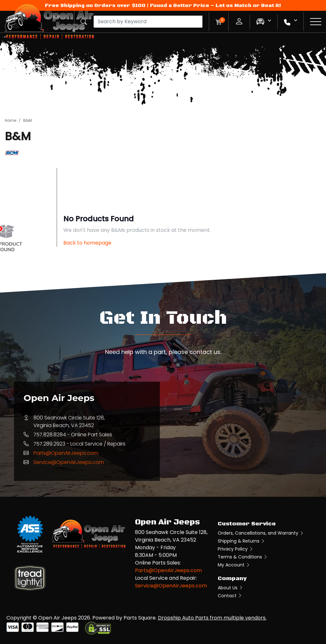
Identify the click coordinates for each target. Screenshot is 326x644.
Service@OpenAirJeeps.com (69, 462)
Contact (230, 596)
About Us (230, 588)
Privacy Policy (236, 549)
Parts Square (140, 618)
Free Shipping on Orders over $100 (95, 5)
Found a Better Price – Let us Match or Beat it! (216, 5)
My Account (234, 565)
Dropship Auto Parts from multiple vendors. (212, 618)
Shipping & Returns (241, 541)
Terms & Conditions (243, 557)
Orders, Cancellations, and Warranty (261, 533)
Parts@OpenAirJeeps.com (66, 453)
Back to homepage (87, 243)
